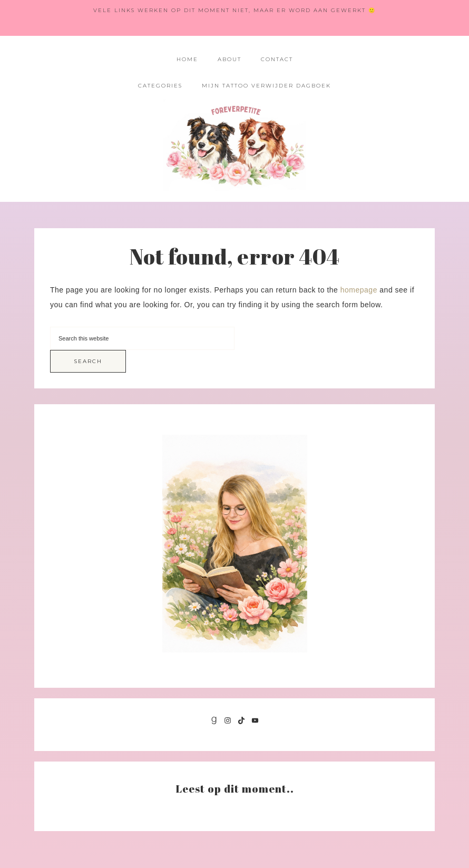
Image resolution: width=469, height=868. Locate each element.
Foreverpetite (235, 145)
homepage (359, 290)
